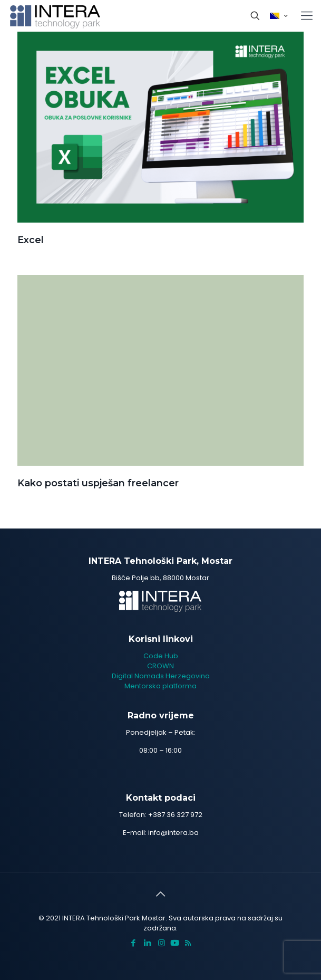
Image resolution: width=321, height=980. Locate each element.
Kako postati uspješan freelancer (98, 483)
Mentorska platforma (160, 686)
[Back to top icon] (161, 894)
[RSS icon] (188, 943)
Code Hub (161, 656)
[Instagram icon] (162, 943)
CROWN (160, 666)
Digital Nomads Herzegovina (161, 676)
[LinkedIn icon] (147, 943)
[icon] (175, 943)
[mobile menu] (307, 16)
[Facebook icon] (133, 943)
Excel (31, 240)
